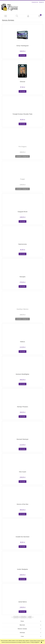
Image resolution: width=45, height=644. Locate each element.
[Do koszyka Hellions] (22, 352)
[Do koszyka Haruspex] (22, 286)
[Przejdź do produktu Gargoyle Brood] (22, 203)
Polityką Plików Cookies (35, 641)
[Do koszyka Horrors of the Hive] (22, 514)
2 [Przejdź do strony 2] (17, 617)
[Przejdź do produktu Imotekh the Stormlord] (22, 528)
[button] (6, 16)
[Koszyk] (39, 16)
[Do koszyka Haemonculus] (22, 254)
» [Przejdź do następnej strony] (33, 617)
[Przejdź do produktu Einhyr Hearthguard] (22, 35)
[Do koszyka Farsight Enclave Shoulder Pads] (22, 124)
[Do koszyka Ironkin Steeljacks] (22, 579)
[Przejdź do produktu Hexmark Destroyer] (22, 430)
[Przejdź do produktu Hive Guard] (22, 463)
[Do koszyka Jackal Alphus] (22, 612)
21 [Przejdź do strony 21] (30, 617)
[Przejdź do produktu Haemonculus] (22, 235)
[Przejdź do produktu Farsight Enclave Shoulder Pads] (22, 105)
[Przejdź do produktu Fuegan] (22, 170)
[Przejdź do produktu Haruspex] (22, 268)
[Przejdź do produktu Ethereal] (22, 71)
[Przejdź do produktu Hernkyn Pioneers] (22, 398)
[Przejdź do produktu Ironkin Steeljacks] (22, 560)
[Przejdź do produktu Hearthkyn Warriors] (22, 300)
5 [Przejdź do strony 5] (25, 617)
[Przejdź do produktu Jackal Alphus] (22, 593)
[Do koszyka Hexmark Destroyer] (22, 449)
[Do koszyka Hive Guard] (22, 482)
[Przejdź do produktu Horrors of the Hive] (22, 495)
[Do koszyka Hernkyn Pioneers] (22, 417)
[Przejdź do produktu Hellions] (22, 333)
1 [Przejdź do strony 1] (15, 617)
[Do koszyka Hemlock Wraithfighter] (22, 384)
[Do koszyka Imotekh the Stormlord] (22, 547)
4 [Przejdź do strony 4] (22, 617)
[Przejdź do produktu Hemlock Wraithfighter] (22, 365)
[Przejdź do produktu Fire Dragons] (22, 138)
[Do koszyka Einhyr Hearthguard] (22, 55)
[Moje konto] (28, 16)
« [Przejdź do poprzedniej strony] (12, 617)
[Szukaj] (17, 16)
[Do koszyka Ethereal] (22, 91)
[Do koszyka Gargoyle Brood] (22, 221)
